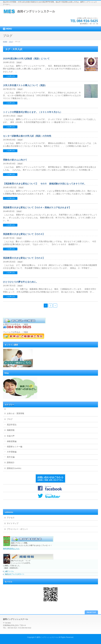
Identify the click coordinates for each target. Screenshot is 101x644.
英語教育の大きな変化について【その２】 (24, 258)
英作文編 (11, 457)
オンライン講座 (11, 345)
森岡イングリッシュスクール (47, 637)
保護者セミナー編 (15, 447)
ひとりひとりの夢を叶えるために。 (21, 282)
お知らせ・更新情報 (15, 413)
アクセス (11, 518)
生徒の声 (11, 436)
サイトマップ (13, 523)
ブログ (19, 63)
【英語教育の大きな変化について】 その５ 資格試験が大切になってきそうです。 (45, 184)
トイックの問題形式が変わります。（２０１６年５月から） (33, 112)
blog (7, 373)
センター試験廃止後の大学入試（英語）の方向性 (27, 136)
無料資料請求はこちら (11, 549)
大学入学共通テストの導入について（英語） (25, 85)
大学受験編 (12, 452)
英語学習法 (12, 425)
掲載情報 (11, 430)
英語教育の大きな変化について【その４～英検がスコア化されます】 (37, 208)
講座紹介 (11, 463)
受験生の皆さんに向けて (15, 160)
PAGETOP (91, 612)
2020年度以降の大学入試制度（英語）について (26, 59)
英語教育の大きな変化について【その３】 (24, 234)
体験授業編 (12, 441)
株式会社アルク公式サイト (15, 574)
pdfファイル (9, 571)
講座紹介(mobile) (14, 468)
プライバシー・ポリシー (17, 529)
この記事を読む (11, 76)
